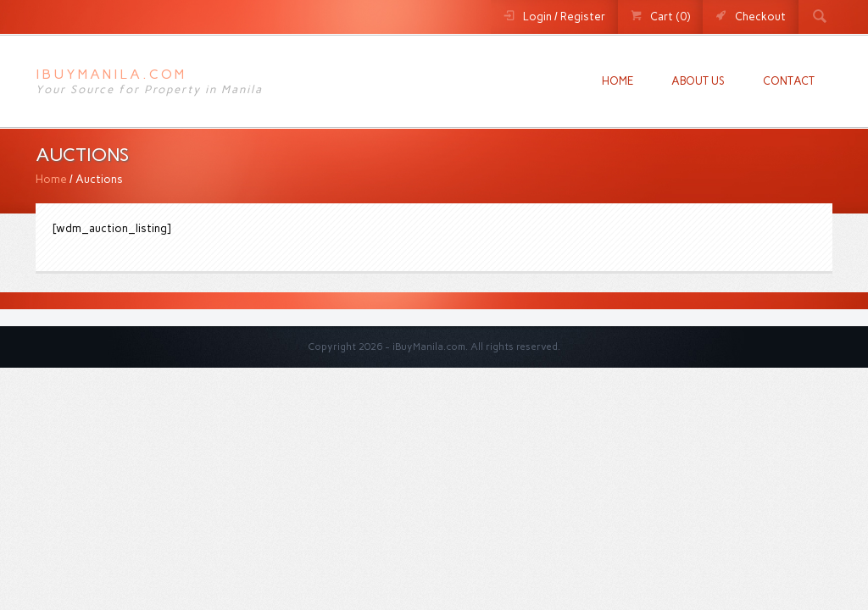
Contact (789, 81)
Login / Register (564, 17)
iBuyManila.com (111, 74)
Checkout (760, 17)
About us (698, 81)
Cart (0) (670, 17)
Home (618, 81)
